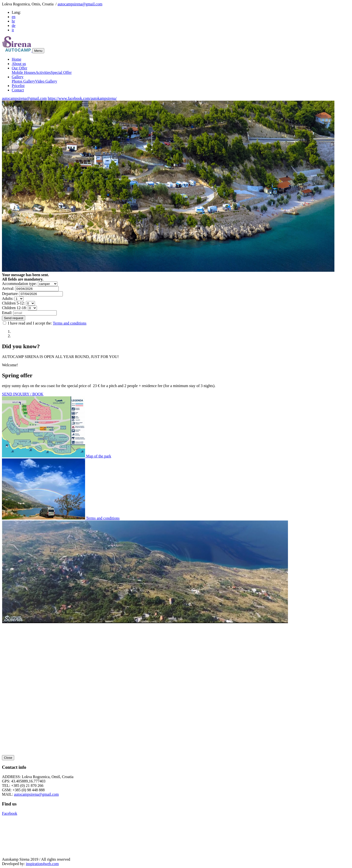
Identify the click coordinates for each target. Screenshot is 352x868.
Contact (18, 90)
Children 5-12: (13, 303)
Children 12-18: (14, 308)
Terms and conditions (70, 323)
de (14, 26)
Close (8, 758)
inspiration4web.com (42, 864)
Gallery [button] (18, 77)
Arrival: (8, 288)
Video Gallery (46, 81)
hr (13, 21)
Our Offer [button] (19, 68)
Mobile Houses (24, 72)
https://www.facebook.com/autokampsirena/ (82, 98)
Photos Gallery (23, 81)
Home (16, 59)
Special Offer (61, 72)
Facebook (10, 813)
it (13, 30)
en (14, 17)
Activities (43, 72)
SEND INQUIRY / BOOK (23, 394)
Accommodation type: (19, 284)
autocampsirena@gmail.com (80, 4)
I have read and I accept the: (45, 323)
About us (19, 64)
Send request (14, 318)
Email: (7, 313)
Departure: (10, 294)
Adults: (8, 298)
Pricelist (18, 86)
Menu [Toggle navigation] (38, 51)
